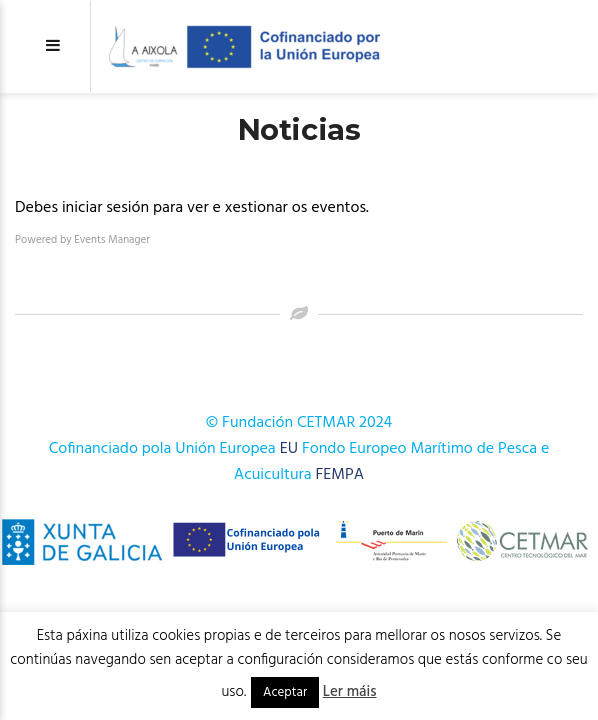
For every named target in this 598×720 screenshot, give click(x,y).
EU (289, 449)
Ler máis (350, 692)
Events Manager (112, 240)
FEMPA (340, 475)
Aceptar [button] (285, 692)
